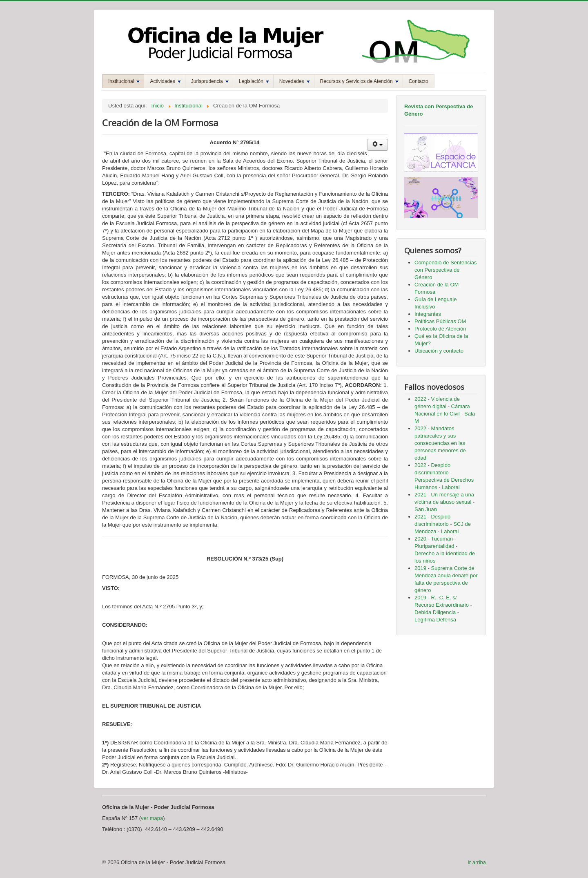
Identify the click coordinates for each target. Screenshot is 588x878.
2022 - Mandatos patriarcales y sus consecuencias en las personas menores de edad (440, 443)
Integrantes (428, 314)
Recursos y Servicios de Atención (359, 81)
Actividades (165, 81)
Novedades (295, 81)
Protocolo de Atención (440, 329)
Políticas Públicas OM (440, 321)
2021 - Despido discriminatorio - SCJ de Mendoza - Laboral (443, 524)
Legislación (254, 81)
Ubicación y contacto (439, 351)
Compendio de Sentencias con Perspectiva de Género (446, 270)
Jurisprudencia (210, 81)
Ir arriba (477, 862)
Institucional (124, 81)
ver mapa (152, 818)
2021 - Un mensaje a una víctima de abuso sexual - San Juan (444, 502)
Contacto (419, 81)
